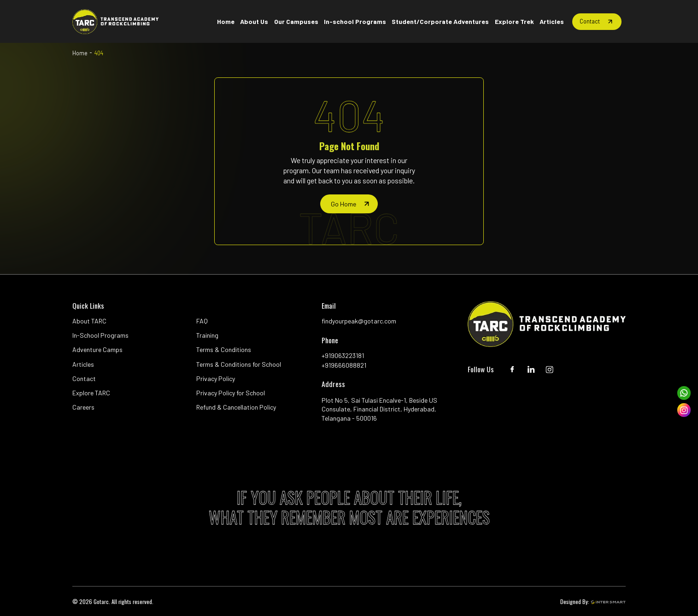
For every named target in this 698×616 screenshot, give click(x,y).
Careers (83, 407)
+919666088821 (344, 365)
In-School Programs (100, 335)
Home (80, 53)
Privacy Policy (216, 378)
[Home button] (225, 22)
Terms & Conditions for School (239, 364)
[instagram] (684, 410)
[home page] (349, 204)
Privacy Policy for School (231, 393)
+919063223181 (343, 355)
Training (207, 335)
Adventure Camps (97, 349)
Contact (84, 378)
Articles (83, 364)
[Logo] (115, 22)
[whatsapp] (684, 393)
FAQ (202, 321)
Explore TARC (91, 393)
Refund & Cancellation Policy (236, 407)
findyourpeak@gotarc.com (359, 321)
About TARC (89, 321)
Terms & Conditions (224, 349)
